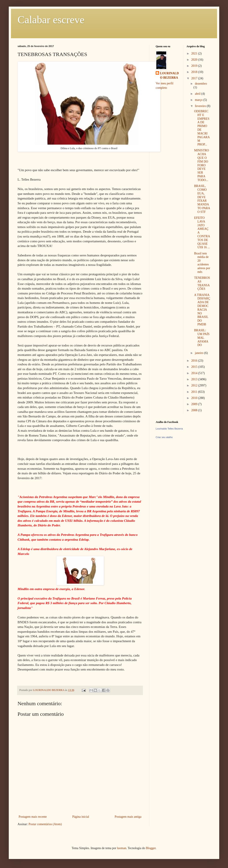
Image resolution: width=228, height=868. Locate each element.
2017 (195, 78)
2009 (195, 404)
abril (198, 94)
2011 (195, 392)
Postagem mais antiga (128, 817)
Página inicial (81, 817)
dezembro (201, 84)
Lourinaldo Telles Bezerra (169, 429)
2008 (195, 410)
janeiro (199, 353)
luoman (122, 848)
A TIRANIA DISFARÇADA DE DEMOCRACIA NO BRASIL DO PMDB (202, 310)
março (199, 100)
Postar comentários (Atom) (45, 824)
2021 (195, 53)
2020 (195, 60)
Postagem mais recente (33, 817)
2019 (195, 66)
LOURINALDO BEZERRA (169, 75)
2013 (195, 379)
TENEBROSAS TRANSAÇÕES (202, 283)
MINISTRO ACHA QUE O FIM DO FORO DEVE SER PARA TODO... (201, 165)
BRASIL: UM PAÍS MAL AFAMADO (202, 338)
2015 (195, 367)
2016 (195, 361)
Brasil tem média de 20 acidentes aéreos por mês (202, 263)
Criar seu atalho (164, 437)
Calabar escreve (51, 20)
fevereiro (201, 106)
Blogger (151, 848)
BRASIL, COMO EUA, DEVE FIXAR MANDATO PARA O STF (202, 199)
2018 (195, 72)
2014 (195, 373)
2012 (195, 385)
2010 (195, 398)
